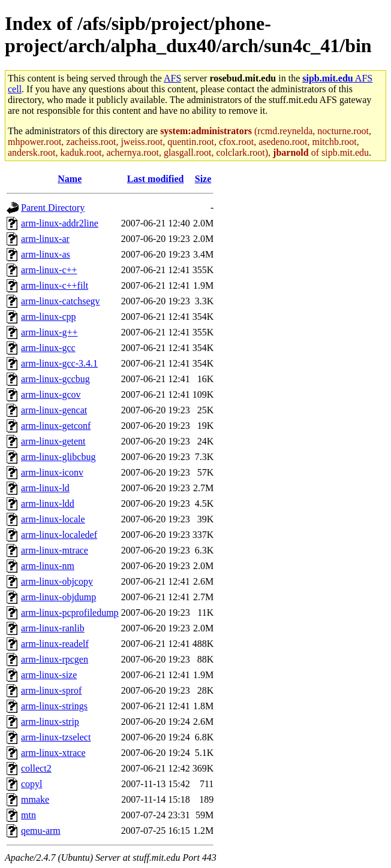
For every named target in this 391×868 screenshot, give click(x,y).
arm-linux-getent (53, 441)
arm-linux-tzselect (56, 737)
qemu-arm (41, 831)
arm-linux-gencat (54, 410)
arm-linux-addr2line (60, 223)
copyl (32, 784)
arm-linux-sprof (51, 690)
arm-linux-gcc (48, 348)
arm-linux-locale (53, 519)
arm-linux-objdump (58, 597)
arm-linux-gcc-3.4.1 (59, 363)
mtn (28, 815)
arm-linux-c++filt (55, 285)
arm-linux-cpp (49, 317)
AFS (172, 78)
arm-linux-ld (45, 488)
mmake (35, 799)
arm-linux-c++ (49, 270)
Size (203, 179)
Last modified (156, 179)
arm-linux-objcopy (57, 581)
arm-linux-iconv (52, 472)
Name (70, 179)
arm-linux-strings (54, 706)
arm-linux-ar (45, 239)
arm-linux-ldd (48, 503)
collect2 (36, 768)
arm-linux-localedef (59, 535)
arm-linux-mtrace (55, 550)
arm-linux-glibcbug (58, 457)
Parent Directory (53, 208)
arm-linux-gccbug (55, 379)
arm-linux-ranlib (53, 628)
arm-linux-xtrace (53, 753)
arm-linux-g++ (49, 332)
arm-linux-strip (50, 722)
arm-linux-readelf (55, 644)
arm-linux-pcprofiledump (70, 613)
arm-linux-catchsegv (61, 301)
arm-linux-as (46, 254)
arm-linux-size (49, 675)
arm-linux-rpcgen (55, 659)
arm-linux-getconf (56, 426)
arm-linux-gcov (51, 394)
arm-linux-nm (48, 566)
